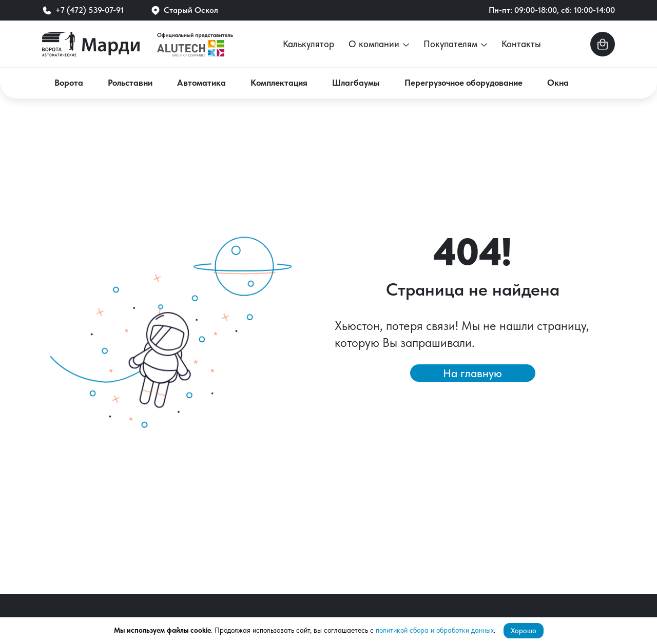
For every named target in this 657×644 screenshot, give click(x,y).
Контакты (521, 44)
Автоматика (201, 83)
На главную (472, 373)
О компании (379, 44)
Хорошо (524, 631)
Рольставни (130, 83)
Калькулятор (308, 44)
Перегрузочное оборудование (463, 83)
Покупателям (455, 44)
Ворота (69, 83)
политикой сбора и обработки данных (435, 630)
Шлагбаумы (356, 83)
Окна (558, 83)
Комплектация (279, 83)
